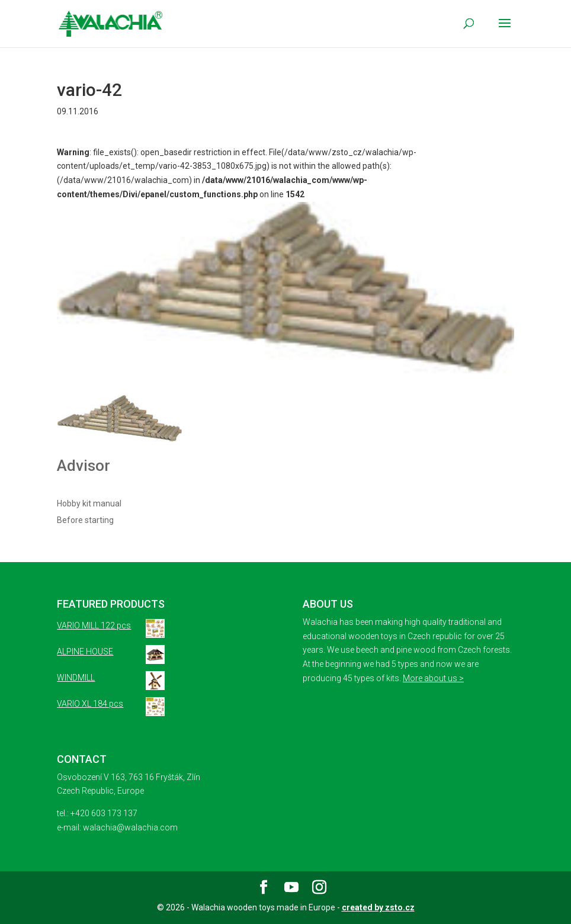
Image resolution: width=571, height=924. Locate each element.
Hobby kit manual (89, 503)
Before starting (85, 520)
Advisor (84, 466)
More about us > (433, 678)
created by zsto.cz (378, 907)
